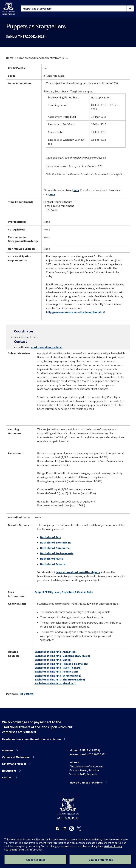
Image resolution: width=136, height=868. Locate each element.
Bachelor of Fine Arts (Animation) (56, 652)
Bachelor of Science (53, 564)
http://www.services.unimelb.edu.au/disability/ (75, 312)
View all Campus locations (86, 782)
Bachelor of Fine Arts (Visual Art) (55, 683)
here (76, 190)
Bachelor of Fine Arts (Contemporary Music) (62, 656)
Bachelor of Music (52, 559)
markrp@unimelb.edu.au (47, 347)
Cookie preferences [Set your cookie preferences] (101, 860)
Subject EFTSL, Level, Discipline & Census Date (64, 592)
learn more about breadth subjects (78, 572)
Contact (7, 777)
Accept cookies (36, 860)
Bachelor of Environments (57, 553)
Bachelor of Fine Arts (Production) (56, 671)
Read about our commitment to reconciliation (31, 739)
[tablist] (77, 8)
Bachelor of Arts (51, 537)
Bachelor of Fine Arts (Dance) (53, 660)
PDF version (26, 694)
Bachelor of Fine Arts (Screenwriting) (58, 676)
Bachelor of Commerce (55, 548)
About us (8, 750)
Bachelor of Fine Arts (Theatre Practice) (60, 679)
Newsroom (9, 771)
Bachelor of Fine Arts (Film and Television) (61, 664)
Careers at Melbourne (16, 757)
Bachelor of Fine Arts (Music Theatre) (58, 668)
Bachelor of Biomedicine (56, 542)
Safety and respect (14, 764)
